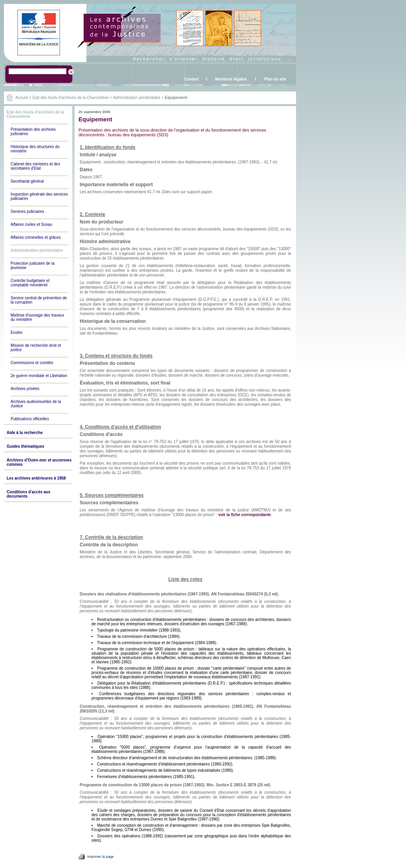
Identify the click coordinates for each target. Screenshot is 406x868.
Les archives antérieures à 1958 (36, 478)
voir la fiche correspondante (245, 515)
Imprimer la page (101, 857)
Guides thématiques (26, 446)
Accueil (22, 98)
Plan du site (275, 79)
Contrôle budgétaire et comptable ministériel (30, 283)
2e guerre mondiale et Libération (39, 376)
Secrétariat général (27, 181)
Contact (191, 79)
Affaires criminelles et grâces (36, 237)
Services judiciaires (27, 212)
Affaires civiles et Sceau (31, 224)
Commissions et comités (32, 363)
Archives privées (25, 389)
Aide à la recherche (25, 433)
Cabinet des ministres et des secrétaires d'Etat (35, 166)
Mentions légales (231, 79)
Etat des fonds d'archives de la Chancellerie (71, 98)
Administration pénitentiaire (137, 98)
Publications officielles (30, 419)
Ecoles (16, 332)
